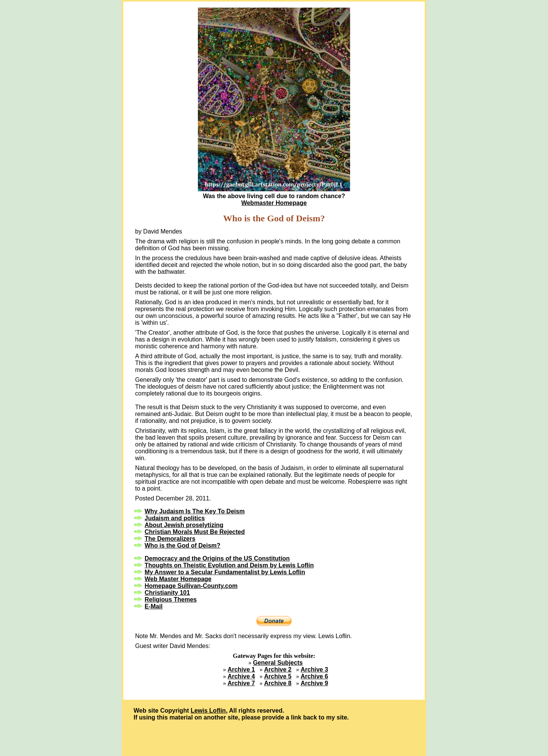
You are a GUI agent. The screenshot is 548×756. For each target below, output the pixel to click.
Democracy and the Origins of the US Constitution (217, 558)
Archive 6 (314, 676)
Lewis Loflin (208, 711)
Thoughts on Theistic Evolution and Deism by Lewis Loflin (229, 565)
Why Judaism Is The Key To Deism (195, 511)
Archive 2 (278, 669)
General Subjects (278, 663)
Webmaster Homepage (274, 203)
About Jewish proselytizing (184, 525)
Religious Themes (171, 600)
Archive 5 (278, 676)
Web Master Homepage (178, 579)
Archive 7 (241, 683)
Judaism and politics (175, 518)
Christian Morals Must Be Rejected (195, 532)
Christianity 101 (167, 593)
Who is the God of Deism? (182, 546)
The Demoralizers (170, 539)
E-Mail (154, 606)
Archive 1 (241, 669)
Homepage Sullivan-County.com (191, 586)
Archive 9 (314, 683)
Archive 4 (241, 676)
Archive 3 (314, 669)
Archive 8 (278, 683)
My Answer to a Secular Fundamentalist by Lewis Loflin (225, 572)
